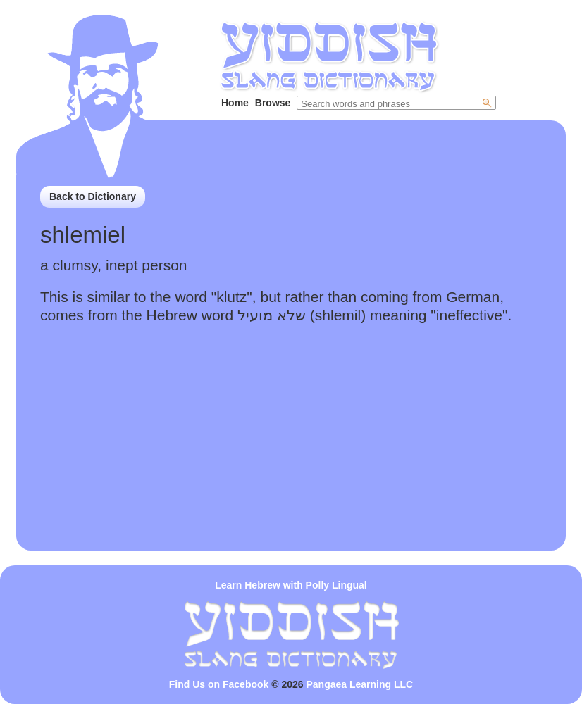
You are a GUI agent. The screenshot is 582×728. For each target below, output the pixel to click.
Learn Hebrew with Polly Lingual (291, 585)
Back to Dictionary (93, 196)
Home (235, 103)
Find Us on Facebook (219, 684)
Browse (273, 103)
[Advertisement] (291, 452)
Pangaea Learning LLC (360, 684)
